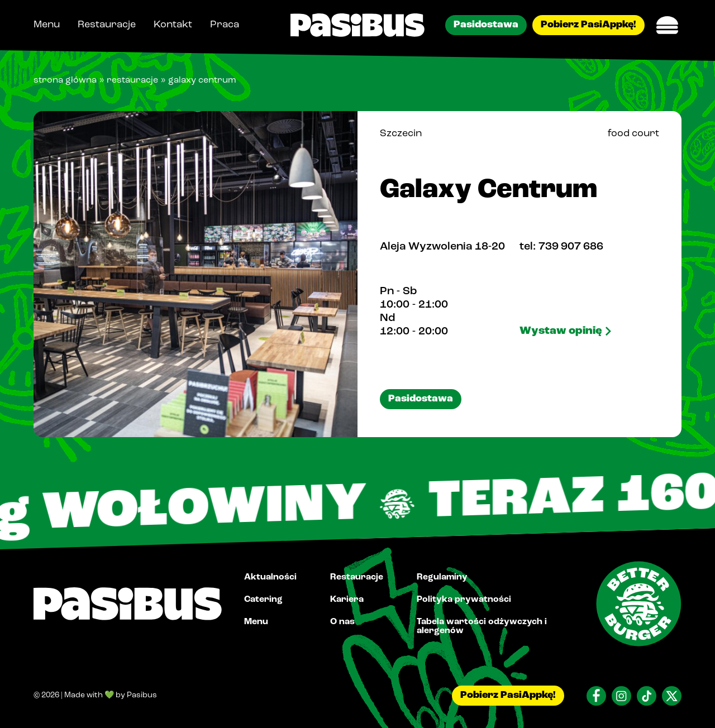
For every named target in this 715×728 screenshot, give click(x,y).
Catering (263, 600)
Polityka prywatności (464, 600)
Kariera (347, 600)
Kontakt (173, 25)
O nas (342, 622)
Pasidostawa (486, 25)
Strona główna (65, 80)
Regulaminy (442, 577)
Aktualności (270, 577)
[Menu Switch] (668, 25)
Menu (47, 25)
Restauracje (107, 25)
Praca (225, 25)
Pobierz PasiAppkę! (588, 25)
